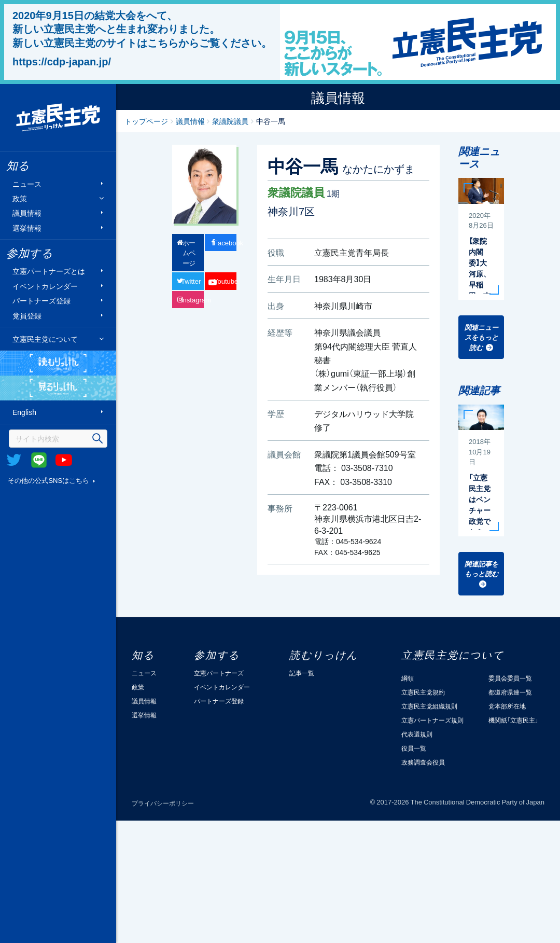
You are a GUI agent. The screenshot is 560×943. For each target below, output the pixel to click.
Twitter (14, 460)
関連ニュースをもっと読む (481, 337)
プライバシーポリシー (163, 803)
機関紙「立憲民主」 (513, 720)
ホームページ (189, 253)
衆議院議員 (230, 121)
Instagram (192, 300)
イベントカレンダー (45, 286)
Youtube (64, 460)
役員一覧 (414, 748)
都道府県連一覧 (510, 692)
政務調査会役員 (423, 762)
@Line (39, 460)
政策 (20, 198)
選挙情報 (27, 227)
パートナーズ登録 (41, 301)
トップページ (146, 121)
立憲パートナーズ (219, 673)
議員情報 (27, 213)
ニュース (27, 183)
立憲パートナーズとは (49, 271)
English (24, 412)
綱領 (408, 678)
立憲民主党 (58, 118)
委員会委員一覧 (510, 678)
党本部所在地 (507, 706)
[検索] (58, 439)
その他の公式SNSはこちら (48, 480)
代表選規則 (417, 734)
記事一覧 (302, 673)
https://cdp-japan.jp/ (62, 61)
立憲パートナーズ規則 (432, 720)
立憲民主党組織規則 (429, 706)
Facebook (225, 242)
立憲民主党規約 (423, 692)
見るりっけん (58, 388)
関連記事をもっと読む (481, 569)
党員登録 (27, 315)
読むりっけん (58, 363)
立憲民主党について (45, 339)
